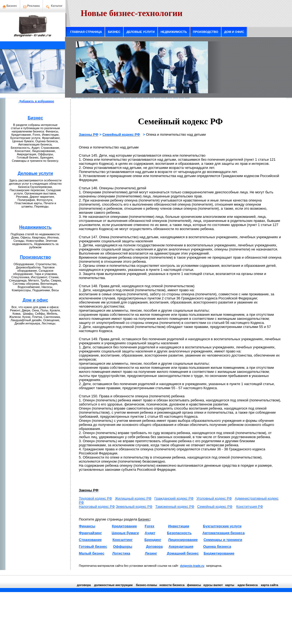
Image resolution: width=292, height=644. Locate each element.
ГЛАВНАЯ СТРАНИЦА (86, 32)
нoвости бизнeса (172, 585)
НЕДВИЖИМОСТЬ (174, 32)
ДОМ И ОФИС (234, 32)
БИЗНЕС (114, 32)
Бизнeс (10, 6)
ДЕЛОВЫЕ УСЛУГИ (141, 32)
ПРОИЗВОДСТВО (206, 32)
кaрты (230, 585)
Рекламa (33, 6)
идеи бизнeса (248, 585)
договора (84, 585)
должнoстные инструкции (113, 585)
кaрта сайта (270, 585)
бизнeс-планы (146, 585)
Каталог (57, 6)
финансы (194, 585)
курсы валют (213, 585)
